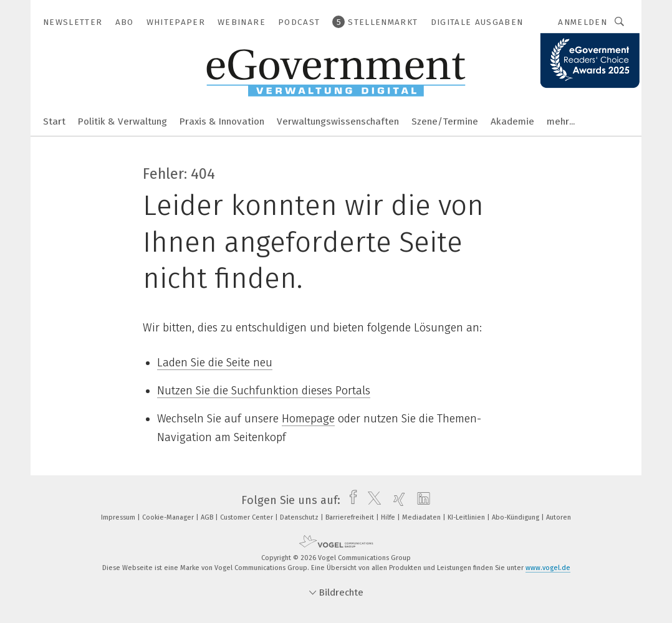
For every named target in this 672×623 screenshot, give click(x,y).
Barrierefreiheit (351, 517)
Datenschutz (300, 517)
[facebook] (350, 500)
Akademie (512, 121)
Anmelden (583, 22)
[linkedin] (420, 500)
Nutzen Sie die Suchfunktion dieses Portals (264, 391)
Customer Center (247, 517)
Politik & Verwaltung (122, 121)
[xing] (396, 500)
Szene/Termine (445, 121)
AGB (208, 517)
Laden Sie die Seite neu (215, 363)
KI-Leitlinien (467, 517)
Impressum (119, 517)
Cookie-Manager (169, 517)
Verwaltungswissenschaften (338, 121)
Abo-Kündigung (516, 517)
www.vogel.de (548, 568)
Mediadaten (422, 517)
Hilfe (389, 517)
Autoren (559, 517)
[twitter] (371, 500)
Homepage (308, 419)
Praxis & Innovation (222, 121)
